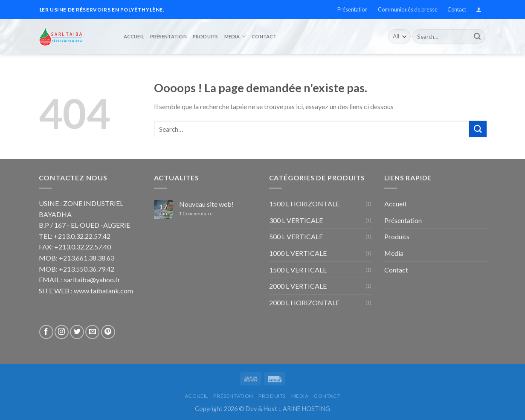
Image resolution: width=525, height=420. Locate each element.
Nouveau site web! (206, 204)
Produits (206, 34)
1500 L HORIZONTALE (304, 204)
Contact (457, 9)
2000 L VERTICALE (298, 286)
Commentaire (196, 213)
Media (235, 35)
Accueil (134, 34)
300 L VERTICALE (296, 220)
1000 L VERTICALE (298, 253)
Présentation (352, 9)
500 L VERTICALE (296, 236)
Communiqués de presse (408, 9)
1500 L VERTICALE (298, 270)
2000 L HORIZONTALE (304, 303)
